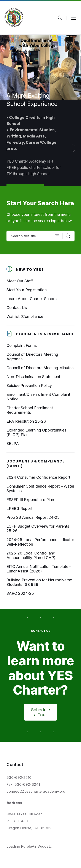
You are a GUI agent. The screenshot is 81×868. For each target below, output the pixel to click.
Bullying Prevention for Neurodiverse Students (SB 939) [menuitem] (39, 582)
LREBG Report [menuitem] (19, 508)
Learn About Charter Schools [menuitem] (32, 299)
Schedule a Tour (40, 712)
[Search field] (40, 236)
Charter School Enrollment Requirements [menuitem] (30, 410)
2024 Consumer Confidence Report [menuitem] (38, 477)
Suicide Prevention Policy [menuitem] (29, 386)
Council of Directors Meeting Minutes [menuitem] (40, 368)
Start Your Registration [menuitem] (27, 290)
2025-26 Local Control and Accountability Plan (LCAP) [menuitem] (31, 555)
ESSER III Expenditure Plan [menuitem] (30, 500)
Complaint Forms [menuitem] (22, 345)
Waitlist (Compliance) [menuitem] (26, 316)
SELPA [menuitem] (13, 444)
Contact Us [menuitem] (17, 308)
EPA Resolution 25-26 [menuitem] (26, 421)
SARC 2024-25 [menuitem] (20, 593)
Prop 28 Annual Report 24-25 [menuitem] (33, 517)
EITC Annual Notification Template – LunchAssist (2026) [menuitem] (39, 569)
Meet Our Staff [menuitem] (20, 281)
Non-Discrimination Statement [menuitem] (33, 377)
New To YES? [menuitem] (30, 270)
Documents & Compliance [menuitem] (45, 334)
